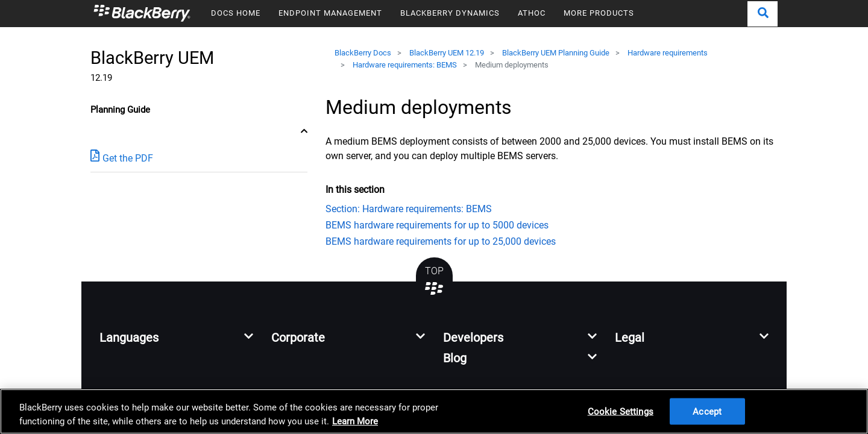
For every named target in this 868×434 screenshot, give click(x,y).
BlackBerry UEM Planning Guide (556, 53)
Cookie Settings (621, 411)
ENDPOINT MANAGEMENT (330, 13)
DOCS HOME (236, 13)
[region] (434, 411)
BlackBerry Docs (363, 53)
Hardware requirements (668, 53)
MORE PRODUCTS (599, 13)
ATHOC (532, 13)
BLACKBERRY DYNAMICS (450, 13)
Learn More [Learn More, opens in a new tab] (355, 421)
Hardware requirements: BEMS (405, 65)
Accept (707, 411)
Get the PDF (122, 158)
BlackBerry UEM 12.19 (447, 53)
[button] (763, 14)
